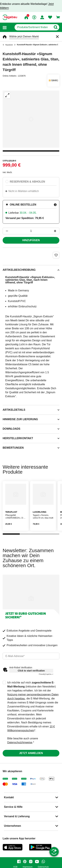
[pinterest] (25, 862)
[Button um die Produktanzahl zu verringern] (5, 231)
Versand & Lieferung (17, 816)
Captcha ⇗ (46, 674)
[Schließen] (57, 37)
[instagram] (31, 862)
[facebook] (19, 862)
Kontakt (9, 797)
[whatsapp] (43, 862)
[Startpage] (10, 17)
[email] (31, 656)
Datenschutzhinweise (20, 742)
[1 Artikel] (31, 231)
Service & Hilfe (13, 807)
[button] (5, 27)
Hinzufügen (31, 240)
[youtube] (37, 862)
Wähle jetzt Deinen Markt (24, 37)
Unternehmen (12, 826)
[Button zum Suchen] (55, 27)
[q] (33, 27)
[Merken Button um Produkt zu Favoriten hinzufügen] (56, 255)
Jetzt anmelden (31, 753)
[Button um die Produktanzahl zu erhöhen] (57, 231)
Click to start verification (31, 671)
